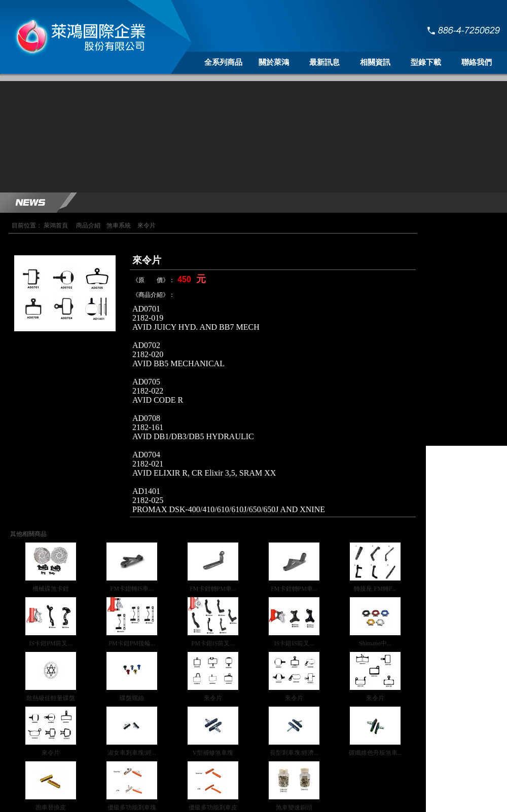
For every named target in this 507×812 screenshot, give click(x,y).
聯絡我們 (477, 62)
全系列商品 (223, 62)
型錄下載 (426, 62)
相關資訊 (375, 62)
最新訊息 (324, 62)
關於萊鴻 (274, 62)
